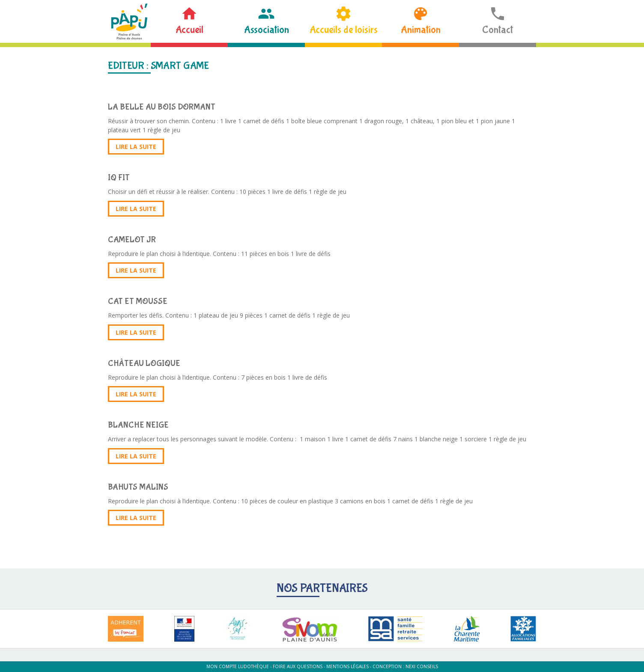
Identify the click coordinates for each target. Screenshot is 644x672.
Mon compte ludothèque (238, 666)
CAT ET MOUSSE (138, 301)
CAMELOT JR (132, 239)
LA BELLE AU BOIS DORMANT (162, 107)
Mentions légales (347, 666)
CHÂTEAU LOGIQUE (144, 363)
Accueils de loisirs (344, 30)
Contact (498, 30)
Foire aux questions (298, 666)
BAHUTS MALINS (138, 487)
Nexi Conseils (422, 666)
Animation (421, 30)
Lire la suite (136, 147)
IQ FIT (119, 177)
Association (267, 30)
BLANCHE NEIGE (138, 425)
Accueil (189, 30)
